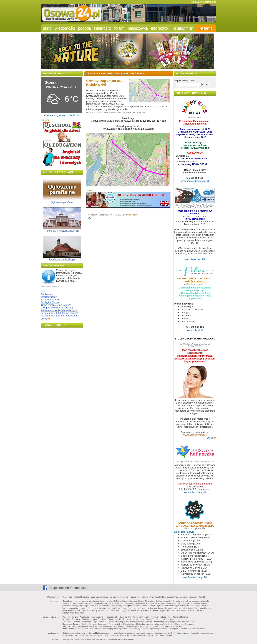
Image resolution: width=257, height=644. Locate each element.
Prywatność (154, 597)
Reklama (144, 597)
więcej (45, 319)
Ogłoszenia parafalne (62, 202)
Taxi (43, 292)
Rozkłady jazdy (49, 297)
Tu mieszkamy (126, 617)
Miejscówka (114, 597)
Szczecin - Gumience (71, 622)
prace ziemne (132, 112)
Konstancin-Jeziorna (71, 624)
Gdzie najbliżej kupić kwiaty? (56, 305)
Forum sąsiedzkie (112, 617)
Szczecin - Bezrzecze (71, 619)
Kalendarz (85, 597)
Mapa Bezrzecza (99, 619)
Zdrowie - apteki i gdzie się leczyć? (59, 310)
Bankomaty (47, 294)
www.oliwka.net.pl (195, 259)
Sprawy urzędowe (50, 300)
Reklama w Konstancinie (185, 624)
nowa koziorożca (118, 112)
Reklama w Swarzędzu (174, 626)
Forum (106, 597)
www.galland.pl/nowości (195, 435)
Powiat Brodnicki (70, 629)
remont (142, 112)
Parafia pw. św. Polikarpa (62, 259)
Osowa (94, 112)
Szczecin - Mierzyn (70, 617)
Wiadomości (67, 597)
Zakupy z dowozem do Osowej (57, 308)
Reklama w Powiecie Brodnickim (193, 629)
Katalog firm (135, 597)
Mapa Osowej (96, 597)
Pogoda (77, 597)
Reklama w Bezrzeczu (165, 619)
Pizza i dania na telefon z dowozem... (60, 316)
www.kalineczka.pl (195, 492)
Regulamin (193, 597)
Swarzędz (67, 626)
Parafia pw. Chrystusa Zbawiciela (62, 231)
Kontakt (202, 597)
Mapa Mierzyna (97, 617)
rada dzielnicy (104, 112)
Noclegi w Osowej (50, 302)
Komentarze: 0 (131, 215)
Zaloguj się (197, 1)
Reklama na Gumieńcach (184, 622)
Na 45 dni (74, 115)
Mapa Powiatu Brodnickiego (101, 629)
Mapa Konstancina (100, 624)
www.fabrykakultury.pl (195, 577)
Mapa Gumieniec (100, 622)
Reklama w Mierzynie (179, 617)
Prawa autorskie (181, 597)
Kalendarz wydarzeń (141, 617)
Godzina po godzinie (55, 115)
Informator (125, 597)
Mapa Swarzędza (90, 626)
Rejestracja (210, 1)
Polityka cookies (167, 597)
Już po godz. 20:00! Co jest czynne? (60, 313)
